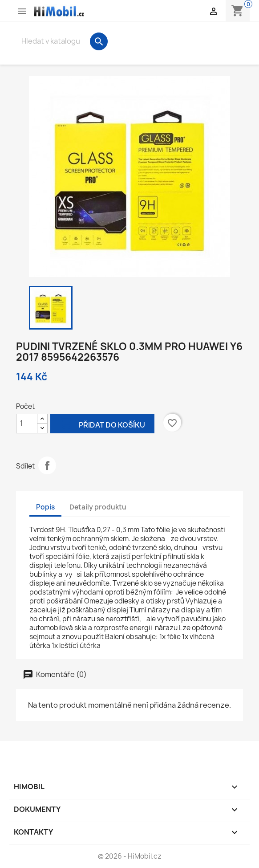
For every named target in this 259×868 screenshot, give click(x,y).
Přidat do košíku (102, 424)
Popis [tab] (45, 507)
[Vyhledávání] (62, 41)
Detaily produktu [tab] (98, 507)
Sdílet (47, 465)
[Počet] (27, 424)
